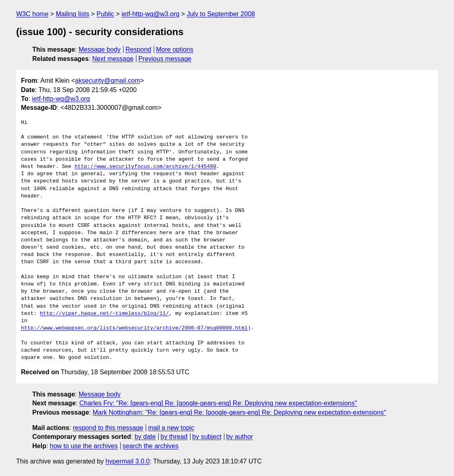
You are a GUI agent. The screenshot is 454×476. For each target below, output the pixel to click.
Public (105, 14)
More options (175, 49)
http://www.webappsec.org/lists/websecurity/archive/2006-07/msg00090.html (134, 328)
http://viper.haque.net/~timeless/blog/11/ (105, 314)
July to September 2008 (221, 14)
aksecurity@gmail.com (108, 81)
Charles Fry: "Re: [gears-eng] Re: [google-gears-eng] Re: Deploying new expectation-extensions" (218, 403)
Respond (138, 49)
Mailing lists (72, 14)
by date (145, 437)
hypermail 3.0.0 (127, 461)
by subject (207, 437)
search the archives (151, 446)
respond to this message (108, 428)
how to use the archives (84, 446)
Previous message (165, 59)
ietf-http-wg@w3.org (150, 14)
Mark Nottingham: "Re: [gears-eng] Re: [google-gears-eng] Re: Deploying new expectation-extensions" (239, 412)
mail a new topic (171, 428)
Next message (113, 59)
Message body (100, 49)
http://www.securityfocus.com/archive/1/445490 (145, 167)
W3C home (32, 14)
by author (240, 437)
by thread (174, 437)
